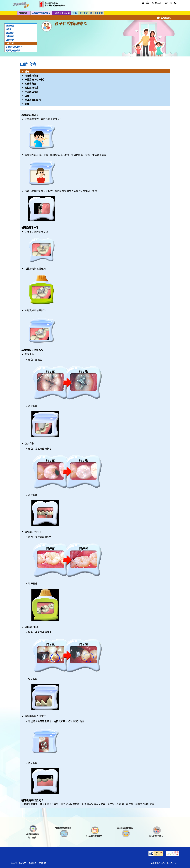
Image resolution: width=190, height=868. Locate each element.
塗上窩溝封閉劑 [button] (33, 100)
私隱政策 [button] (33, 863)
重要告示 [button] (22, 863)
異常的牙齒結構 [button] (13, 50)
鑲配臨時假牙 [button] (32, 75)
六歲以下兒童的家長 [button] (41, 13)
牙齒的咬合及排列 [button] (14, 47)
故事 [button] (75, 13)
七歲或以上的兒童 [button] (61, 13)
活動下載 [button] (83, 13)
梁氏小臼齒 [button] (30, 83)
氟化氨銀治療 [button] (32, 87)
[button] (22, 5)
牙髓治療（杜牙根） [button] (35, 79)
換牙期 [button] (9, 29)
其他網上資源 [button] (97, 13)
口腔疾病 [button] (10, 36)
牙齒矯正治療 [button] (32, 92)
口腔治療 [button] (10, 43)
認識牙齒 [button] (10, 25)
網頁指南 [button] (43, 863)
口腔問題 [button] (10, 40)
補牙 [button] (27, 71)
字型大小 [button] (157, 3)
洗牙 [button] (27, 104)
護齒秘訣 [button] (10, 33)
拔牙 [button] (27, 96)
